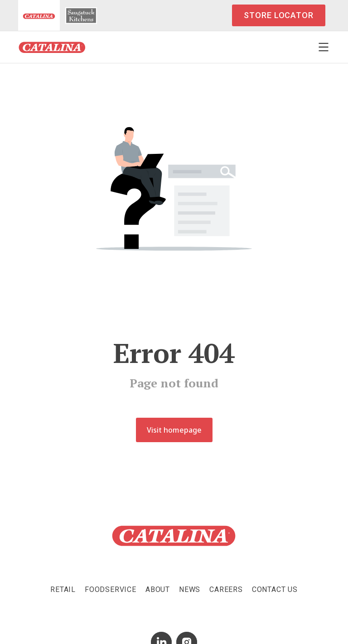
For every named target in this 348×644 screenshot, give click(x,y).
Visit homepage (174, 430)
